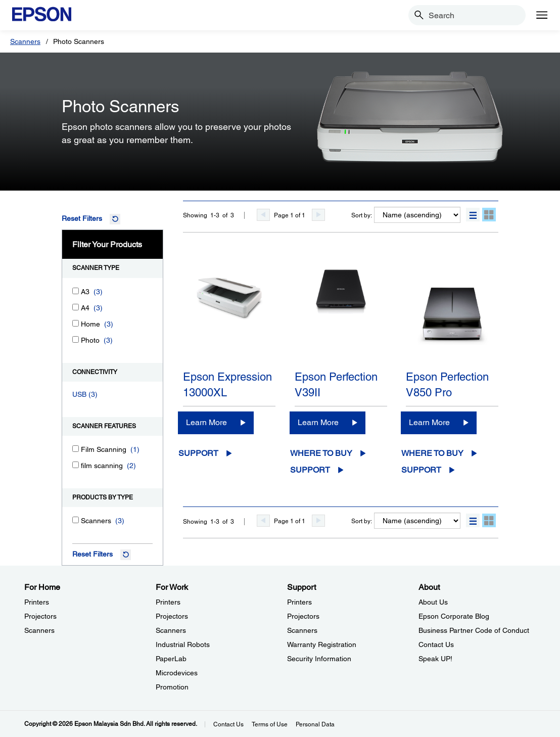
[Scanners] (76, 520)
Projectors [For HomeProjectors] (40, 616)
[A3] (76, 291)
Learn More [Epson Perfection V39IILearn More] (318, 422)
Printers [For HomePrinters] (37, 602)
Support (198, 453)
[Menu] (542, 15)
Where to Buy (321, 453)
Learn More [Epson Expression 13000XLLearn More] (206, 422)
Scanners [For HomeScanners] (39, 630)
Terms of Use (270, 724)
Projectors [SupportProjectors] (303, 616)
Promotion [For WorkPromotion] (172, 687)
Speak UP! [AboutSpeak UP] (435, 659)
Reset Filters (82, 218)
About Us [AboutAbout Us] (433, 602)
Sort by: (362, 215)
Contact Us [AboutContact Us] (436, 644)
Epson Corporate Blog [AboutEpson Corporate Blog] (454, 616)
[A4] (76, 307)
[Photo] (76, 339)
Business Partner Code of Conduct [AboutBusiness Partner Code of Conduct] (474, 630)
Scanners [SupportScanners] (302, 630)
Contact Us (228, 724)
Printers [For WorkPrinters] (168, 602)
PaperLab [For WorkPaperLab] (171, 659)
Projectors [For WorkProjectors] (172, 616)
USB (79, 394)
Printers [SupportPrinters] (299, 602)
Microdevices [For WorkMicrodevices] (177, 673)
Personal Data (315, 724)
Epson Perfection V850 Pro (447, 385)
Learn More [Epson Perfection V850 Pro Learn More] (429, 422)
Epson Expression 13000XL (227, 385)
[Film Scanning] (76, 449)
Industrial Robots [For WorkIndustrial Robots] (183, 644)
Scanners (25, 41)
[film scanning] (76, 465)
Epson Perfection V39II (336, 385)
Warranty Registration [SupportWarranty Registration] (322, 644)
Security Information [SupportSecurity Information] (319, 659)
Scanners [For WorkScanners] (171, 630)
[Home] (76, 323)
